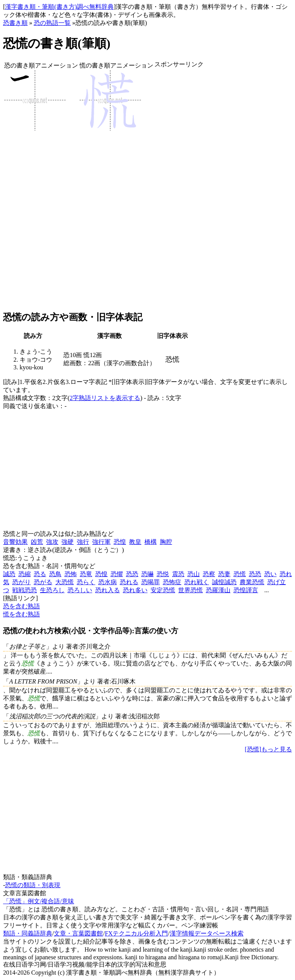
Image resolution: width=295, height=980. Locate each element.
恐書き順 (15, 23)
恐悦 (163, 574)
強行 (83, 542)
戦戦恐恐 (25, 590)
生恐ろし (52, 590)
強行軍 (101, 542)
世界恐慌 (191, 590)
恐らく (86, 582)
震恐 (178, 574)
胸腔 (166, 542)
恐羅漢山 (218, 590)
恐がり (22, 582)
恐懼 (117, 574)
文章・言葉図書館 (78, 933)
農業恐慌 (252, 582)
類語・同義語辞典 (28, 933)
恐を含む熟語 (22, 606)
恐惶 (120, 542)
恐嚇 (147, 574)
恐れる (129, 582)
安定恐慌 (163, 590)
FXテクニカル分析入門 (136, 933)
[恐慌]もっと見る (268, 749)
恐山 (194, 574)
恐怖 (71, 574)
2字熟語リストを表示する (105, 398)
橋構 (151, 542)
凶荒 (37, 542)
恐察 (209, 574)
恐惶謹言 (246, 590)
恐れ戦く (197, 582)
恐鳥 (55, 574)
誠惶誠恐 (224, 582)
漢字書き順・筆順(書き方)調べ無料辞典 (59, 7)
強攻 (52, 542)
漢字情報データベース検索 (207, 933)
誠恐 (9, 574)
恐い (270, 574)
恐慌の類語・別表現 (33, 885)
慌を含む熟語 (22, 614)
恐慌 (240, 574)
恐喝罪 (151, 582)
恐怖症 (172, 582)
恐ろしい (80, 590)
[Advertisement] (179, 190)
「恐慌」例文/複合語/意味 (39, 901)
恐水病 (108, 582)
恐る (40, 574)
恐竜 (86, 574)
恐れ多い (135, 590)
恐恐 (132, 574)
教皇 (135, 542)
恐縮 (25, 574)
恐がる (43, 582)
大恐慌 (65, 582)
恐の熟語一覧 (52, 23)
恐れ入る (108, 590)
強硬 (68, 542)
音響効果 (15, 542)
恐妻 (224, 574)
